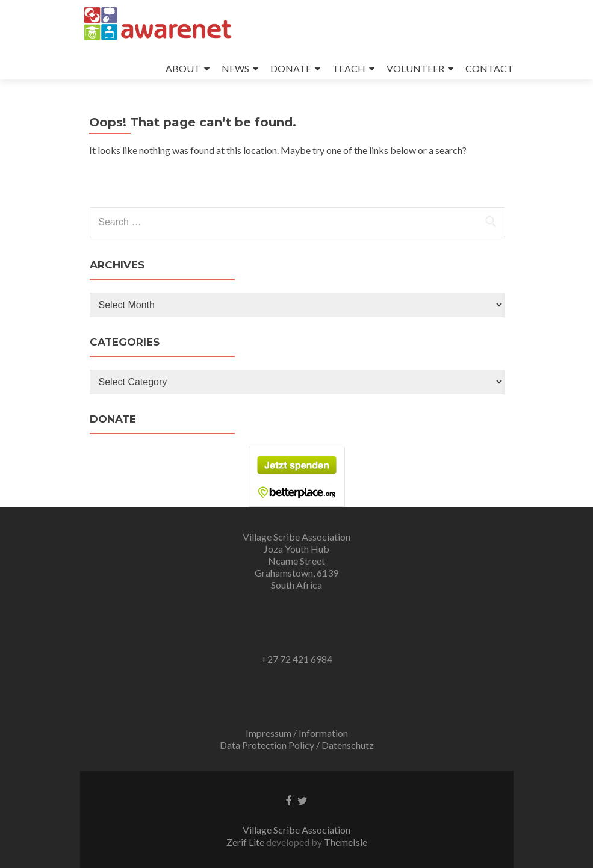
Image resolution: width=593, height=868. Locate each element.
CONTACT (489, 68)
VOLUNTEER (415, 68)
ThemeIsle (346, 842)
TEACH (349, 68)
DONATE (291, 68)
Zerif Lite (246, 842)
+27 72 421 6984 (297, 659)
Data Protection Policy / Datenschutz (297, 745)
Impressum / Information (297, 733)
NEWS (235, 68)
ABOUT (183, 68)
